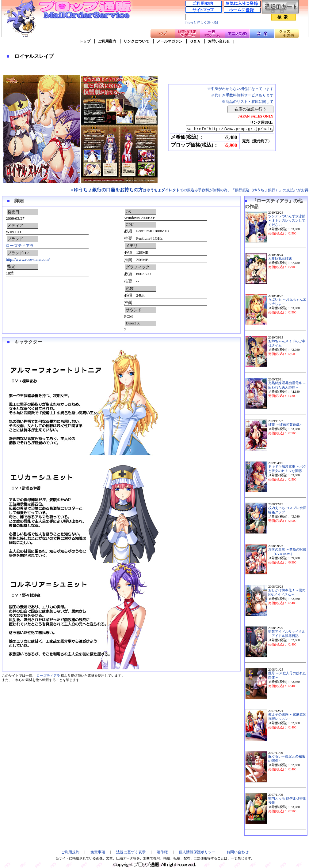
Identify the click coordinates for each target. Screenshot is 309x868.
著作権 (162, 852)
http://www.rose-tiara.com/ (28, 259)
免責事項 (98, 852)
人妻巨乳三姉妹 (280, 258)
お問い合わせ (219, 41)
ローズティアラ (20, 246)
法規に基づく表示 (131, 852)
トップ (85, 41)
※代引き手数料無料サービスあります (242, 95)
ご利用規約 (70, 852)
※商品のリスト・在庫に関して (248, 102)
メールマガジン (170, 41)
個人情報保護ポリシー (197, 852)
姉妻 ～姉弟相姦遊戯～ (286, 425)
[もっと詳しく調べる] (202, 22)
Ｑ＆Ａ (195, 41)
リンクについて (136, 41)
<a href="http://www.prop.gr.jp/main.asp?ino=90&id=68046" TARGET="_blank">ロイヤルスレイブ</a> (224, 129)
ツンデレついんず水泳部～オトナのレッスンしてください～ (287, 221)
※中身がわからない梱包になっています (240, 89)
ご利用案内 (107, 41)
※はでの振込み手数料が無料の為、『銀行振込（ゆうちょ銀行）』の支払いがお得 (189, 190)
